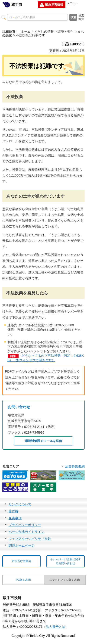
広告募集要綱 (75, 466)
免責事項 (15, 518)
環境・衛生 (66, 31)
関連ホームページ (22, 545)
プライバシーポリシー (25, 525)
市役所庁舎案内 (22, 561)
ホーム (26, 31)
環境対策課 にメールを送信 (44, 441)
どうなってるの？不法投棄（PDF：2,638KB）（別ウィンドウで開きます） (46, 358)
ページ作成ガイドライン (26, 532)
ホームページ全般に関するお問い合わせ (65, 561)
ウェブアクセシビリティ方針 (30, 539)
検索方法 (81, 17)
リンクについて (20, 504)
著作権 (13, 511)
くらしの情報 (44, 31)
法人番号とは (55, 627)
